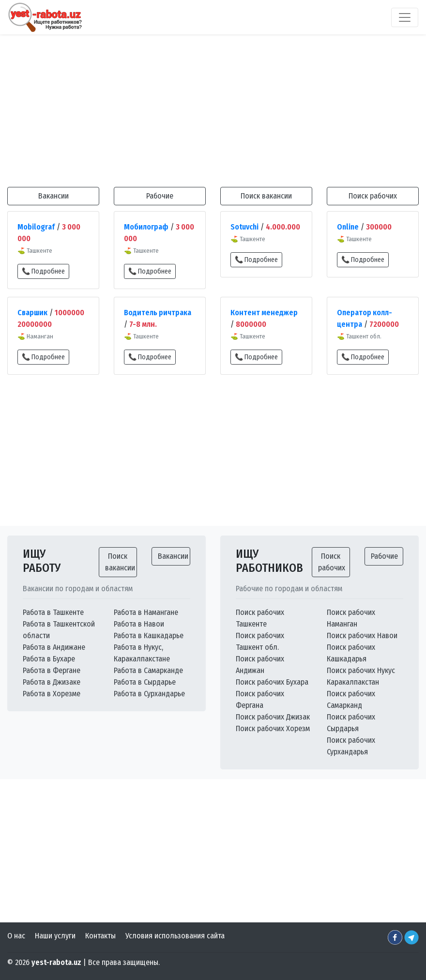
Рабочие (160, 196)
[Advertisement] (213, 106)
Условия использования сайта (175, 936)
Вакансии (53, 196)
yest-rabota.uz (56, 962)
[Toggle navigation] (405, 17)
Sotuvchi (244, 227)
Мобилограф (146, 227)
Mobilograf (36, 227)
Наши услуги (55, 936)
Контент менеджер (264, 313)
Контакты (100, 936)
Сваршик (32, 313)
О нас (16, 936)
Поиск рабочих (373, 196)
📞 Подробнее (43, 271)
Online (348, 227)
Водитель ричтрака (158, 313)
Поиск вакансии (266, 196)
